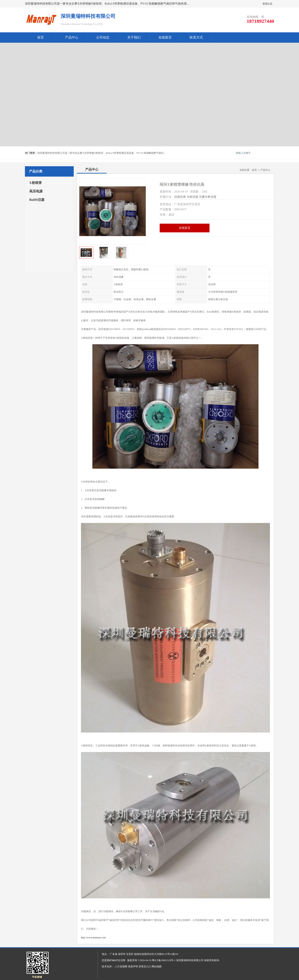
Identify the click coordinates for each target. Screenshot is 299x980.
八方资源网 (121, 967)
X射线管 (36, 183)
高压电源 (36, 191)
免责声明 (133, 967)
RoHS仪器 (37, 200)
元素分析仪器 (208, 197)
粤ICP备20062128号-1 (164, 960)
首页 (40, 37)
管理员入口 (145, 967)
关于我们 (134, 37)
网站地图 (157, 967)
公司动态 (103, 37)
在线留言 (165, 37)
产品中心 (72, 37)
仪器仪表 (180, 197)
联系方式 (196, 37)
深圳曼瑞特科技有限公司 (190, 960)
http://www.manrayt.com (93, 938)
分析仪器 (192, 197)
